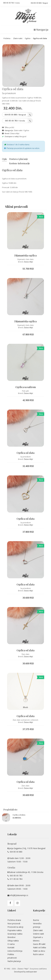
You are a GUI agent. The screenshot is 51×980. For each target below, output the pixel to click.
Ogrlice (28, 38)
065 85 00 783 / (11, 3)
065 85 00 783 (16, 876)
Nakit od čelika (40, 947)
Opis (4, 159)
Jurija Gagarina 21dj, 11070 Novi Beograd (27, 848)
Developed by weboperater (26, 972)
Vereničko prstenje (37, 925)
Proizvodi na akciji (15, 927)
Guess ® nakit (39, 944)
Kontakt (11, 947)
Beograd (23, 136)
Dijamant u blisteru (38, 939)
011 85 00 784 (16, 879)
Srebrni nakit (38, 934)
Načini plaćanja (14, 961)
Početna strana (14, 920)
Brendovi (11, 937)
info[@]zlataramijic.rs (19, 895)
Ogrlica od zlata (26, 453)
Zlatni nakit (18, 38)
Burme (36, 920)
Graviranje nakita (15, 934)
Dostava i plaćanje (19, 159)
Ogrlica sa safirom (26, 387)
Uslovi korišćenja (15, 951)
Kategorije (39, 910)
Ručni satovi (38, 954)
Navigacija (41, 30)
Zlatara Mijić (15, 133)
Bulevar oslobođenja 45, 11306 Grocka (26, 872)
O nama (11, 944)
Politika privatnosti (12, 956)
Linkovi (12, 910)
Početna (7, 38)
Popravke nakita (15, 930)
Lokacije (12, 834)
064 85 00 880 (16, 852)
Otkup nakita (13, 941)
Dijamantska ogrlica (26, 255)
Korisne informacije (20, 163)
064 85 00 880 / (39, 3)
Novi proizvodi (14, 924)
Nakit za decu (39, 951)
